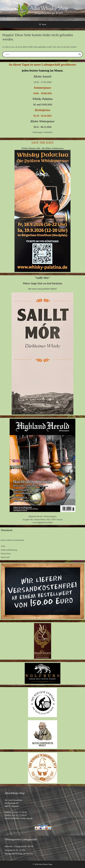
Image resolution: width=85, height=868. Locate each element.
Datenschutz (6, 553)
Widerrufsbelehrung (9, 550)
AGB (3, 546)
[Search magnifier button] (80, 54)
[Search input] (41, 54)
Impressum (5, 557)
